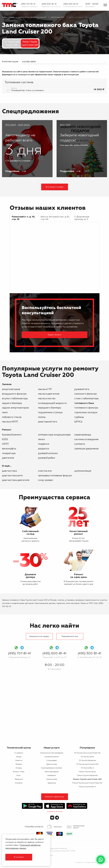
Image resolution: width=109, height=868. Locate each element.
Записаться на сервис (39, 636)
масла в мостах (47, 399)
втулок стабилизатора (15, 399)
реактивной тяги (48, 422)
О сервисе (19, 753)
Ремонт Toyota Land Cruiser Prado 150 (87, 783)
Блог (19, 776)
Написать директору (54, 797)
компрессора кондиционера (54, 435)
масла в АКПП (10, 422)
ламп (5, 413)
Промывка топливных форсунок (56, 476)
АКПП (5, 444)
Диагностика (9, 471)
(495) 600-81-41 (49, 4)
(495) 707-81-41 (28, 4)
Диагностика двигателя (16, 480)
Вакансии (19, 779)
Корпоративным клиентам (52, 768)
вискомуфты (9, 449)
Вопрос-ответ (19, 772)
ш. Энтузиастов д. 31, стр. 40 (73, 7)
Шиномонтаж (52, 779)
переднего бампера (49, 408)
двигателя (8, 458)
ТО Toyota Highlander (87, 761)
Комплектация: (10, 62)
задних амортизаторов (15, 408)
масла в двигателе (49, 394)
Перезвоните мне (70, 636)
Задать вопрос (55, 335)
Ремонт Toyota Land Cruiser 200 (87, 779)
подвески (44, 444)
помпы (42, 417)
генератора (9, 453)
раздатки (44, 449)
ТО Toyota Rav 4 (87, 768)
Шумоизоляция (83, 471)
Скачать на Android (55, 812)
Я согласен (19, 857)
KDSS (5, 439)
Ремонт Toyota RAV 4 (87, 787)
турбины (79, 417)
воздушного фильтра (14, 394)
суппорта (80, 444)
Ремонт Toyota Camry (87, 772)
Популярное (87, 748)
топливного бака (84, 403)
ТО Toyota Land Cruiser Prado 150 (87, 753)
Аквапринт (52, 776)
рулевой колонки (48, 453)
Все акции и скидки (54, 187)
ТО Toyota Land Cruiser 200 (12, 43)
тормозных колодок (86, 413)
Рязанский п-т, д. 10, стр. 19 (51, 7)
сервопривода (83, 435)
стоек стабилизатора (86, 399)
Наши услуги (52, 748)
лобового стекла (12, 417)
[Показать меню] (105, 5)
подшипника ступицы (50, 413)
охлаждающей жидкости (52, 403)
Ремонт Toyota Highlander (87, 776)
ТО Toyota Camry (87, 757)
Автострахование (52, 772)
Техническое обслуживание (52, 753)
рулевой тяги (82, 389)
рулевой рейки (47, 458)
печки (41, 439)
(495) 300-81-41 (71, 4)
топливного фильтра (86, 408)
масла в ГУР (45, 389)
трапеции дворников (86, 449)
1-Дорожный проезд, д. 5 (29, 7)
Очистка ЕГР (45, 471)
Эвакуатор (52, 783)
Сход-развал (46, 480)
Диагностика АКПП (12, 476)
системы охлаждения (86, 439)
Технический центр (19, 748)
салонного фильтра (85, 394)
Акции (19, 757)
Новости (19, 761)
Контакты (19, 783)
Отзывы (19, 768)
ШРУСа (78, 422)
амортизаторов (11, 389)
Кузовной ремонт (12, 435)
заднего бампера (12, 403)
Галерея (19, 764)
